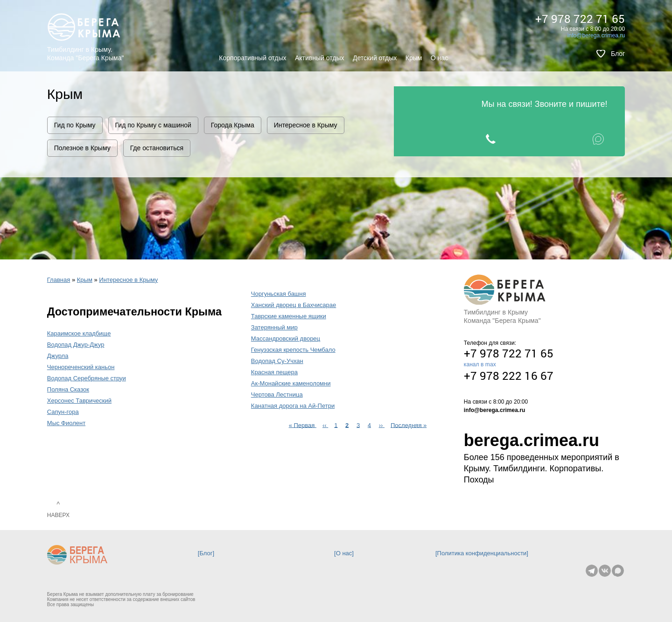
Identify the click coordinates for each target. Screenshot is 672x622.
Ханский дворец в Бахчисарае (294, 305)
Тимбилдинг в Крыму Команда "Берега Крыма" (502, 316)
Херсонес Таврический (79, 401)
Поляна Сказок (68, 389)
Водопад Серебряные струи (87, 378)
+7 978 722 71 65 (580, 19)
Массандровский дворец (286, 339)
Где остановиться (157, 148)
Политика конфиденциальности (482, 553)
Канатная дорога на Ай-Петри (293, 406)
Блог (618, 54)
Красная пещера (274, 372)
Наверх (58, 515)
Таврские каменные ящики (289, 316)
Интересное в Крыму (306, 125)
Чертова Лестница (277, 395)
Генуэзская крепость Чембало (293, 350)
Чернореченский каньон (81, 367)
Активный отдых (319, 58)
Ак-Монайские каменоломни (291, 383)
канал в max (480, 364)
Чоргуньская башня (279, 294)
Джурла (58, 356)
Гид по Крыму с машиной (153, 125)
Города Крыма (233, 125)
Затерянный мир (274, 327)
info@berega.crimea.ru (596, 35)
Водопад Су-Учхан (277, 361)
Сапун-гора (63, 412)
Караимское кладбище (79, 333)
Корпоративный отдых (252, 58)
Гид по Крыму (75, 125)
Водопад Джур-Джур (76, 345)
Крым (414, 58)
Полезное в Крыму (82, 148)
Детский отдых (375, 58)
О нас (439, 58)
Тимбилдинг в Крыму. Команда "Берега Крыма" (86, 54)
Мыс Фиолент (66, 423)
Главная (59, 280)
